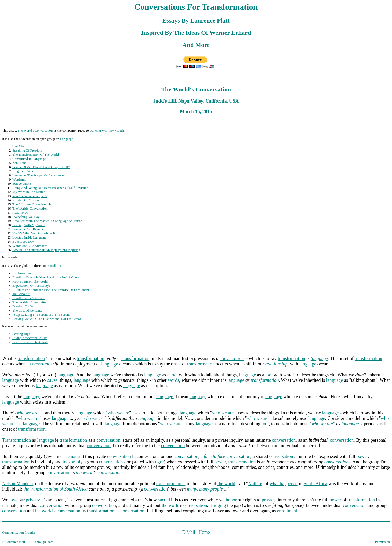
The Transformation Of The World (36, 155)
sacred (164, 500)
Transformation (135, 358)
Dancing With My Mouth (107, 130)
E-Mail (189, 532)
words (173, 380)
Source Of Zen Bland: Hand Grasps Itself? (41, 167)
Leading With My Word (28, 225)
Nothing (256, 484)
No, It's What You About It (34, 233)
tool (174, 375)
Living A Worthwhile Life (30, 338)
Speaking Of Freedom (27, 150)
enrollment (287, 511)
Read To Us (20, 213)
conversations (337, 462)
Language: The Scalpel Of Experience (38, 175)
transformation (31, 358)
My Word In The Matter (29, 192)
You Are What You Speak (30, 196)
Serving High (21, 334)
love (13, 500)
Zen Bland (20, 163)
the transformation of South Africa (56, 489)
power (362, 456)
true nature (72, 456)
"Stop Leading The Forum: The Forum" (42, 315)
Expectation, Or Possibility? (31, 286)
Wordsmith (20, 179)
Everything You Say (26, 217)
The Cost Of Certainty (27, 310)
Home (204, 532)
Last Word (19, 146)
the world (85, 473)
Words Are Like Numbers (30, 246)
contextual (39, 364)
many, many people (205, 489)
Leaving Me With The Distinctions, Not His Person (47, 319)
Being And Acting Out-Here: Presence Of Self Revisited (50, 188)
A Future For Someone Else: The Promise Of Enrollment (51, 290)
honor (231, 500)
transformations (171, 484)
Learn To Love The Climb (30, 342)
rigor (159, 462)
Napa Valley (191, 101)
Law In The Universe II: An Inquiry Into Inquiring (46, 250)
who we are (118, 413)
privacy (33, 500)
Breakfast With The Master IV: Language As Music (47, 221)
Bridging (218, 505)
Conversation (213, 89)
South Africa (316, 484)
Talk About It (21, 294)
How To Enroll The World (30, 281)
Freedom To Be (23, 306)
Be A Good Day (23, 242)
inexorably (73, 462)
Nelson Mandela (17, 484)
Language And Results (28, 229)
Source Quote (22, 184)
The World (175, 89)
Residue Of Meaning (26, 200)
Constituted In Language (29, 159)
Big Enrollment (23, 273)
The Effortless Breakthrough (32, 204)
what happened (284, 484)
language (110, 364)
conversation (232, 358)
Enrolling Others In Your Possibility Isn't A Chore (46, 277)
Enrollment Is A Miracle (29, 298)
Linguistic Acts (23, 171)
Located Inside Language (29, 237)
